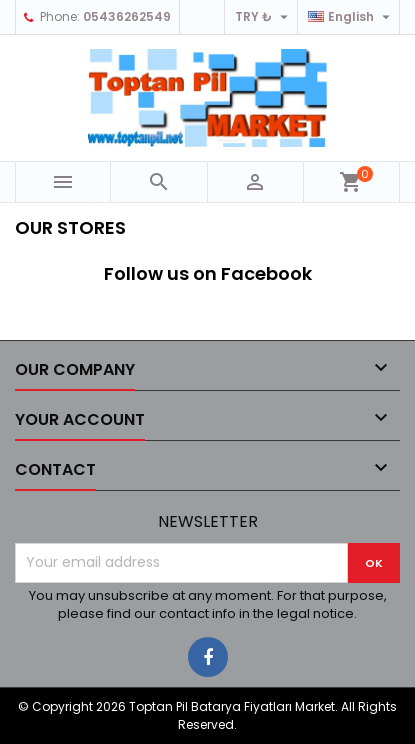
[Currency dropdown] (264, 17)
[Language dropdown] (351, 17)
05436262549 (127, 16)
